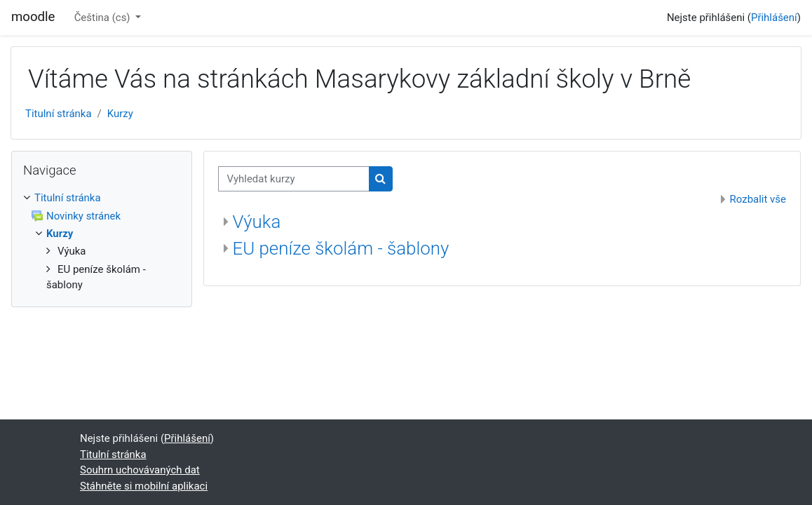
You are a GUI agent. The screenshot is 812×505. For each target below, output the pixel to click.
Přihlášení (774, 18)
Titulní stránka (59, 114)
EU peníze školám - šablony (341, 248)
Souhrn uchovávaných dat (140, 470)
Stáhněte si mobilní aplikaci (144, 486)
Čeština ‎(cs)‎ (104, 18)
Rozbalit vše (758, 199)
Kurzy (120, 114)
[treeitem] (102, 242)
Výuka (257, 222)
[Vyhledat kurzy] (294, 179)
